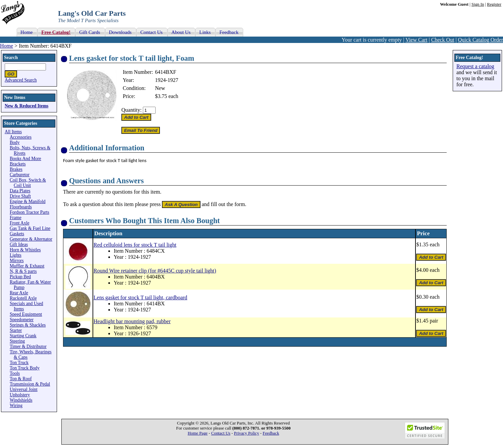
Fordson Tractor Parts (30, 212)
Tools (15, 373)
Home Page (198, 433)
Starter (16, 330)
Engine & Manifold (27, 202)
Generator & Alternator (31, 239)
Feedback (271, 433)
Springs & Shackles (28, 325)
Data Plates (20, 191)
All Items (13, 132)
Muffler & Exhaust (27, 266)
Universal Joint (24, 389)
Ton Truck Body (25, 368)
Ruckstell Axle (23, 298)
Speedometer (22, 320)
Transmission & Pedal (30, 384)
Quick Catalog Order (481, 40)
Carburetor (20, 175)
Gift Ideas (19, 244)
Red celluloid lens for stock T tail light (135, 245)
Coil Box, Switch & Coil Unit (28, 183)
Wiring (16, 406)
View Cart (416, 40)
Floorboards (21, 207)
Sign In (478, 4)
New (160, 88)
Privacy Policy (247, 433)
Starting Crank (23, 336)
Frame (16, 218)
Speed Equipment (26, 314)
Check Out (443, 40)
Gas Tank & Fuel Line (30, 228)
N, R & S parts (23, 271)
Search (11, 58)
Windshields (21, 400)
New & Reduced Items (26, 106)
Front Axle (20, 223)
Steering (17, 341)
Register (494, 4)
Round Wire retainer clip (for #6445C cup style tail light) (155, 271)
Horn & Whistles (25, 250)
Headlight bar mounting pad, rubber (132, 321)
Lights (16, 255)
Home (7, 46)
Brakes (16, 169)
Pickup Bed (20, 277)
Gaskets (17, 234)
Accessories (21, 137)
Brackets (18, 164)
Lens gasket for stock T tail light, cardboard (140, 297)
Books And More (25, 159)
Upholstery (20, 395)
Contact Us (221, 433)
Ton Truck (19, 363)
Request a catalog (475, 66)
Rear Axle (19, 293)
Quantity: (131, 110)
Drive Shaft (20, 196)
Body (15, 142)
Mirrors (17, 261)
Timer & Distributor (28, 346)
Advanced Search (21, 80)
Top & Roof (21, 379)
